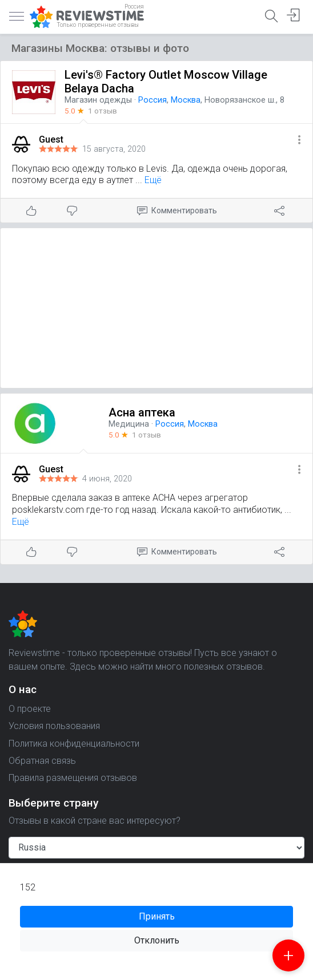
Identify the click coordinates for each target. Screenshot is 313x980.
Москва (186, 100)
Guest (51, 139)
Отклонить (157, 940)
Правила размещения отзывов (73, 778)
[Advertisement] (156, 308)
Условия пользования (54, 726)
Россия (153, 100)
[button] (299, 141)
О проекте (30, 709)
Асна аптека (142, 412)
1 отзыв (103, 111)
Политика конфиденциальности (74, 744)
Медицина (129, 424)
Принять (157, 916)
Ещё (153, 180)
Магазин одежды (98, 100)
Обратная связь (42, 761)
